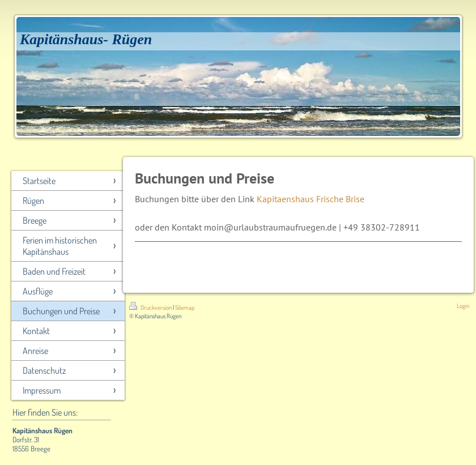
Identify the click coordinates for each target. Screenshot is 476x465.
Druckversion (151, 308)
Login (463, 306)
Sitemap (185, 308)
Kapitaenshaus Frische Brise (311, 199)
